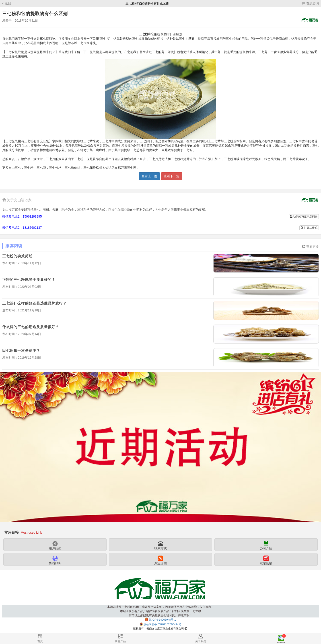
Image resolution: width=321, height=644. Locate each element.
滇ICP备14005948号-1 (163, 620)
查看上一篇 (149, 176)
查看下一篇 (172, 176)
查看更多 (311, 247)
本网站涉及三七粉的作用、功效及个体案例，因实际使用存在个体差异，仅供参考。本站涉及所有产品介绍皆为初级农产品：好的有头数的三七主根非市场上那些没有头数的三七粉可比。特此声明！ (161, 611)
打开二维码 (309, 228)
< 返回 (7, 3)
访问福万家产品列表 (304, 217)
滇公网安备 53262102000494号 (162, 624)
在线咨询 (310, 3)
